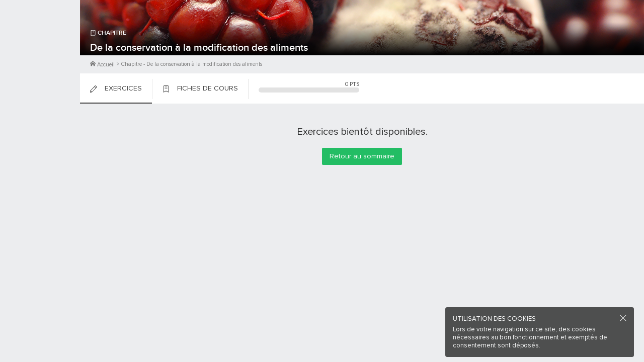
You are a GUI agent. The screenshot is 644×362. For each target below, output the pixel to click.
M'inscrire (40, 46)
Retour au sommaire (362, 156)
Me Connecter (40, 60)
